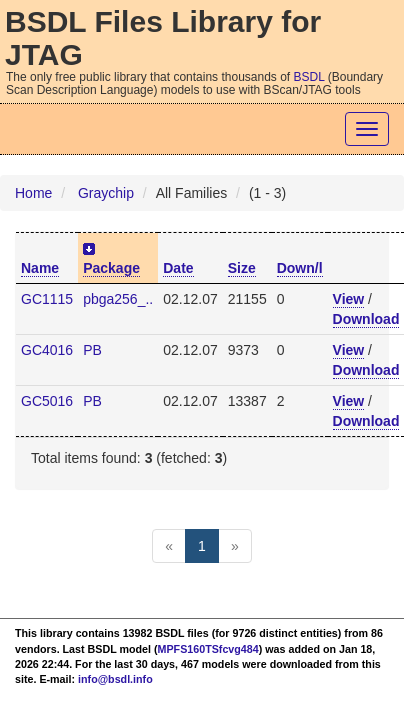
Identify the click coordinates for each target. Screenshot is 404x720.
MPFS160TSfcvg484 (208, 649)
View (349, 299)
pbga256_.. (118, 299)
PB (92, 350)
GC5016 (47, 401)
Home (33, 193)
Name (40, 268)
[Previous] (169, 546)
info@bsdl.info (115, 679)
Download (366, 319)
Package (111, 268)
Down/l (300, 268)
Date (178, 268)
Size (242, 268)
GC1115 (47, 299)
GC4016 (47, 350)
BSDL (309, 77)
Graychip (106, 193)
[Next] (235, 546)
